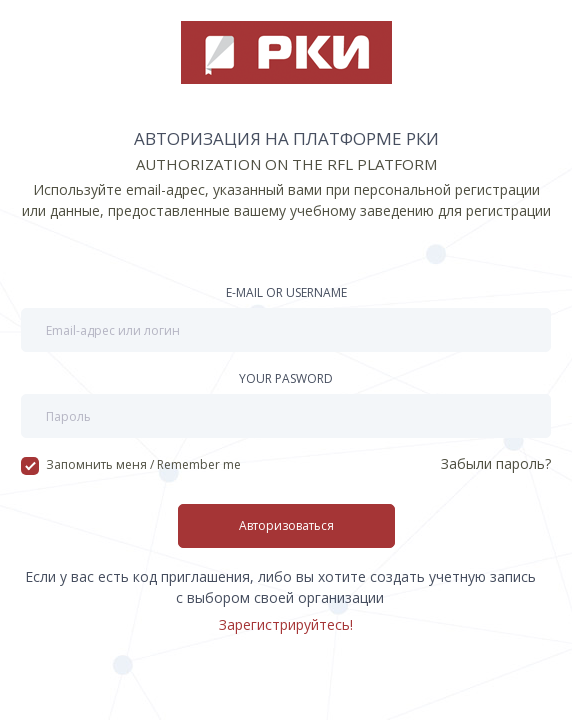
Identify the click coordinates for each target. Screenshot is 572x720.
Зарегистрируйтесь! (286, 624)
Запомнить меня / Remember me (131, 465)
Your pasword (286, 378)
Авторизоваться (286, 525)
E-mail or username (286, 292)
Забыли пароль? (496, 463)
